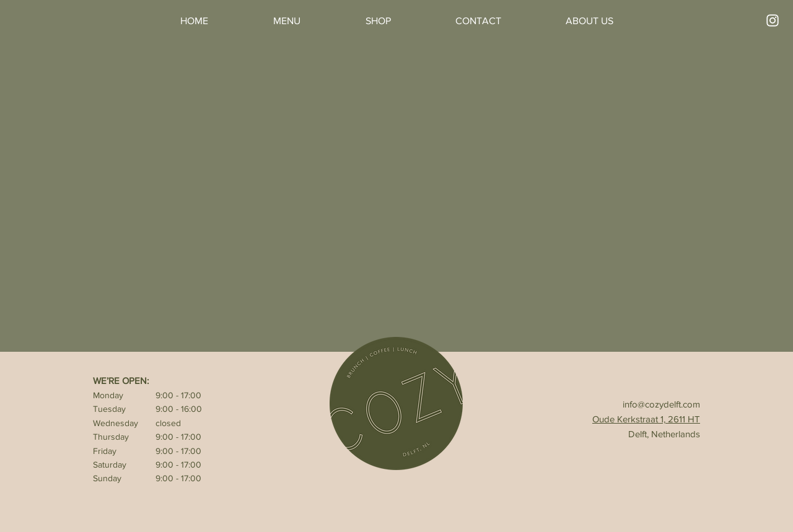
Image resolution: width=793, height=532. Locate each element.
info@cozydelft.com (661, 404)
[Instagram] (773, 20)
